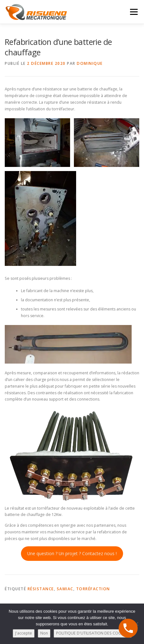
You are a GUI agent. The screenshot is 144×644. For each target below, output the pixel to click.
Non (44, 633)
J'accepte (24, 633)
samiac (65, 589)
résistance (41, 589)
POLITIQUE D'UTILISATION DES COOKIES (93, 633)
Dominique (90, 63)
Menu (133, 12)
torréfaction (93, 589)
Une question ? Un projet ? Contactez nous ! (72, 553)
